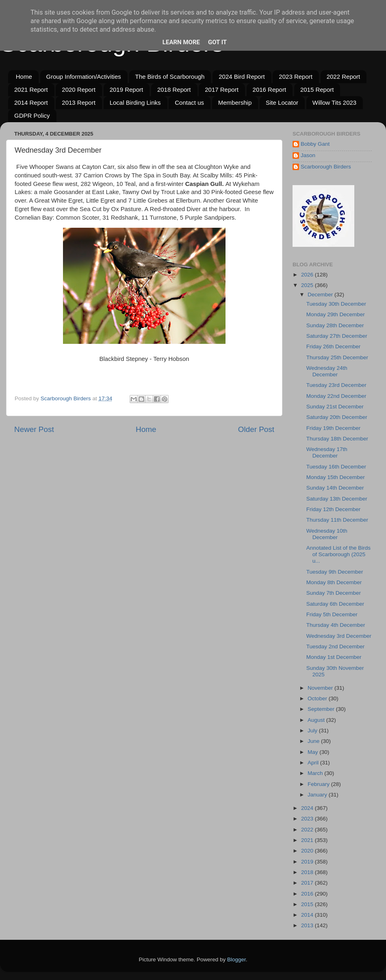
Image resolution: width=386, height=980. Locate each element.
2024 (308, 808)
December (321, 295)
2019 (308, 862)
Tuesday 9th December (335, 572)
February (319, 784)
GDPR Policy (32, 115)
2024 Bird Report (242, 77)
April (314, 763)
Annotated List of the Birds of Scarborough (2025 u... (338, 554)
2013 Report (79, 103)
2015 (308, 904)
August (317, 720)
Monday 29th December (336, 314)
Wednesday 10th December (327, 534)
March (316, 773)
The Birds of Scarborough (170, 77)
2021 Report (31, 90)
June (314, 741)
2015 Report (317, 90)
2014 (308, 915)
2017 (308, 883)
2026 (308, 275)
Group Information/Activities (84, 77)
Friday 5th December (332, 614)
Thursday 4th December (336, 625)
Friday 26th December (334, 346)
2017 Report (222, 90)
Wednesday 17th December (327, 452)
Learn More (181, 42)
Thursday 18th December (337, 439)
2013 (308, 925)
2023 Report (296, 77)
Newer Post (34, 429)
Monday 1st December (334, 657)
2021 (308, 840)
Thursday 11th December (337, 520)
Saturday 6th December (335, 604)
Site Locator (282, 103)
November (321, 688)
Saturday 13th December (337, 499)
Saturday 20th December (337, 417)
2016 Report (270, 90)
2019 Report (127, 90)
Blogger (236, 959)
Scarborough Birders (326, 167)
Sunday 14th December (335, 488)
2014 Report (31, 103)
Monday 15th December (336, 477)
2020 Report (79, 90)
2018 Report (174, 90)
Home (24, 77)
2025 (308, 285)
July (313, 731)
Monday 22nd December (336, 396)
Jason (308, 155)
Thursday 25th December (337, 357)
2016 (308, 894)
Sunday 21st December (335, 407)
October (318, 698)
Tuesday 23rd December (336, 385)
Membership (235, 103)
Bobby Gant (315, 144)
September (322, 709)
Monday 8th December (334, 582)
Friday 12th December (334, 509)
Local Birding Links (135, 103)
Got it (217, 42)
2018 (308, 872)
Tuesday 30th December (336, 304)
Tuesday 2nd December (336, 646)
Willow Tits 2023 (334, 103)
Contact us (189, 103)
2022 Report (344, 77)
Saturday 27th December (337, 336)
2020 (308, 851)
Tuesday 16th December (336, 467)
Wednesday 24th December (327, 371)
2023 (308, 819)
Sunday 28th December (335, 325)
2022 (308, 830)
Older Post (256, 429)
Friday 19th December (334, 428)
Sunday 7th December (334, 593)
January (318, 795)
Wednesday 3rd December (339, 636)
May (313, 752)
